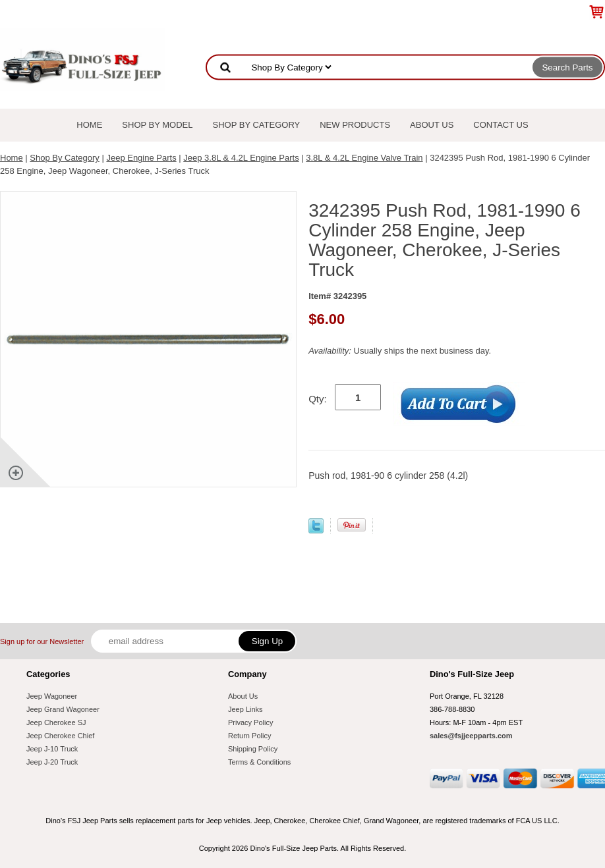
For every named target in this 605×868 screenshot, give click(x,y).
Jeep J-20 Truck (52, 762)
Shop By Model (157, 125)
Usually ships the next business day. (400, 351)
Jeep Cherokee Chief (60, 736)
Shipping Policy (253, 749)
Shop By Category (257, 125)
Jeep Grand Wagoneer (63, 709)
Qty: (318, 399)
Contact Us (501, 125)
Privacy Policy (250, 722)
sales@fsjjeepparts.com (471, 736)
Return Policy (249, 736)
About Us (432, 125)
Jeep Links (245, 709)
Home (89, 125)
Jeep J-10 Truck (52, 749)
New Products (355, 125)
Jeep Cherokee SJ (56, 722)
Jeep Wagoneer (52, 696)
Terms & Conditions (259, 762)
